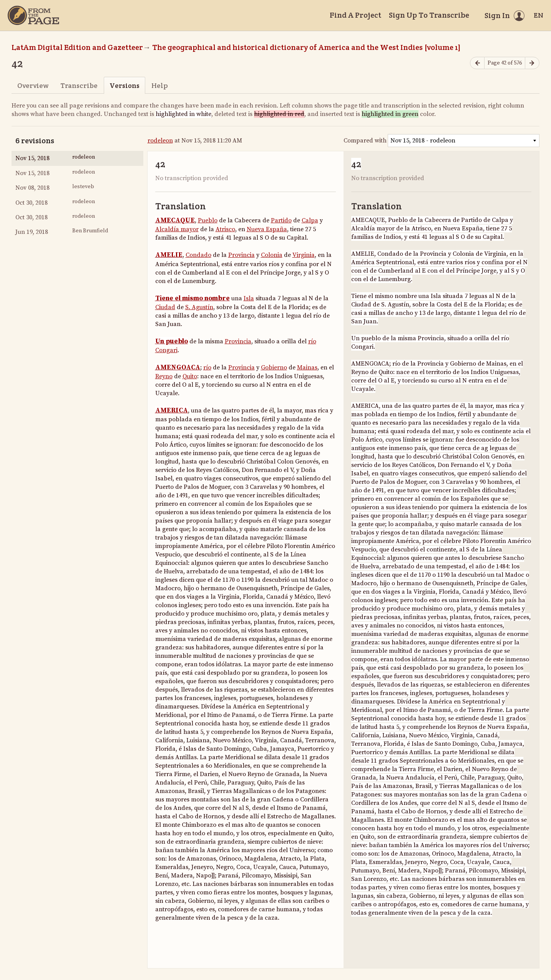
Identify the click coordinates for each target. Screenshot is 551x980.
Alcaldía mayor (177, 229)
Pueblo (208, 220)
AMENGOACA (178, 367)
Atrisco (225, 229)
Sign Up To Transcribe (429, 15)
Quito (190, 376)
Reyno (164, 376)
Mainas (307, 367)
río (312, 341)
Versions (124, 85)
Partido (281, 220)
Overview (33, 85)
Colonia (272, 255)
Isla (249, 298)
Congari (166, 350)
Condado (198, 255)
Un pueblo (172, 341)
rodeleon (160, 141)
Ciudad (165, 307)
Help (160, 85)
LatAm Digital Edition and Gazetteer (77, 47)
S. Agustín (199, 307)
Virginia (304, 255)
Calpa (310, 220)
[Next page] (532, 63)
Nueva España (267, 229)
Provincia (241, 255)
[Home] (33, 15)
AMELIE (169, 255)
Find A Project (355, 15)
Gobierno (274, 367)
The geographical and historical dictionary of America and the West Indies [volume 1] (306, 47)
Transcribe (79, 85)
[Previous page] (477, 63)
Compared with (365, 141)
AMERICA (172, 411)
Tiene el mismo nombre (193, 298)
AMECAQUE (175, 220)
